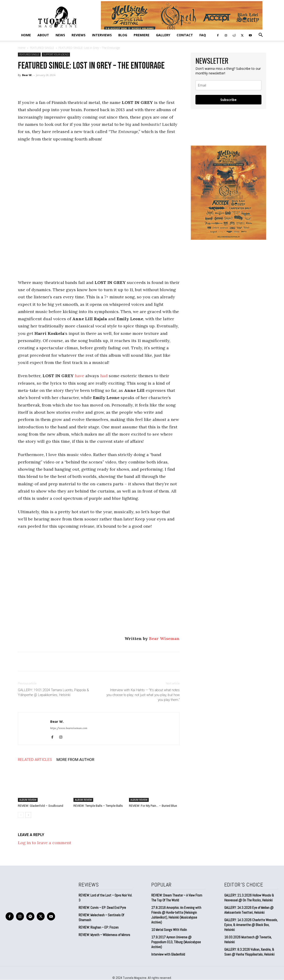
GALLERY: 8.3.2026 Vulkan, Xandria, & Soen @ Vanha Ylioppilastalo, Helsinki (249, 952)
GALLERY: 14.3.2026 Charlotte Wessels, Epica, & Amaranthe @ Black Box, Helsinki (251, 925)
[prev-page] (21, 815)
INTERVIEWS (102, 35)
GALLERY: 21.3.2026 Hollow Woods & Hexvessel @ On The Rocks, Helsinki (249, 898)
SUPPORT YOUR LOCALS (56, 54)
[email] (228, 85)
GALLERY (163, 35)
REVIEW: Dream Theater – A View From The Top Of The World (177, 898)
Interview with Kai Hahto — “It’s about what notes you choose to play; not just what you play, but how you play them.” (143, 695)
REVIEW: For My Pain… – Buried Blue (153, 806)
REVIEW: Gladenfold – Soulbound (41, 806)
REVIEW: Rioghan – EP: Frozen (99, 927)
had (104, 376)
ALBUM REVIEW (28, 800)
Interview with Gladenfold (168, 954)
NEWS (60, 35)
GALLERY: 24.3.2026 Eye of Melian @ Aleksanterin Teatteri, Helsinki (249, 910)
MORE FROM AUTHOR (75, 760)
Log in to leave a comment (45, 843)
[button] (261, 35)
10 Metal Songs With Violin (169, 930)
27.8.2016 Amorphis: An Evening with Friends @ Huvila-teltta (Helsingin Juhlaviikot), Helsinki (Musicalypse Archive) (176, 915)
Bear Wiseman (164, 638)
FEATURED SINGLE (42, 48)
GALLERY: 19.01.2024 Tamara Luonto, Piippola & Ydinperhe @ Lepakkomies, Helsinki (53, 692)
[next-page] (28, 815)
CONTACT (185, 35)
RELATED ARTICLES (35, 760)
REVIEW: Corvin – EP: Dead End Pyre (102, 908)
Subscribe (228, 100)
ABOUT (43, 35)
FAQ (203, 35)
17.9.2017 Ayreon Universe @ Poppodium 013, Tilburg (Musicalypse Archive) (176, 942)
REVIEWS (79, 35)
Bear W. (27, 75)
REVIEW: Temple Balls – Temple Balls (98, 806)
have (79, 376)
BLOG (123, 35)
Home (26, 35)
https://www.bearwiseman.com (69, 728)
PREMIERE (142, 35)
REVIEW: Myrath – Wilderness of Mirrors (104, 935)
